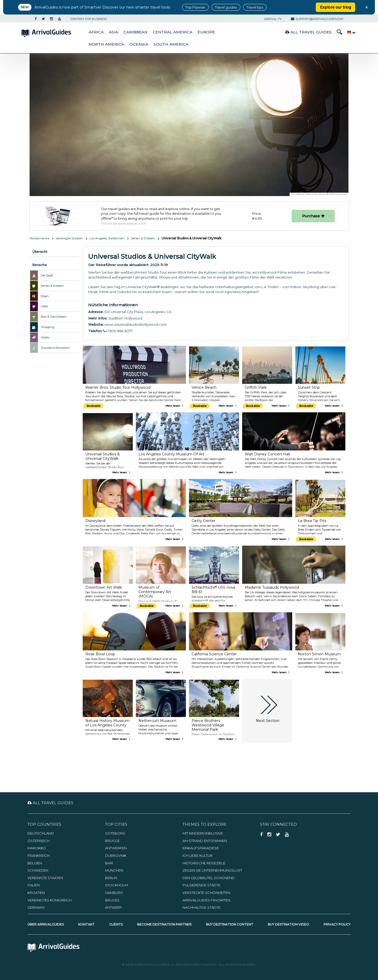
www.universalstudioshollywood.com (136, 324)
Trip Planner (195, 7)
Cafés (44, 306)
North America (106, 44)
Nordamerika (39, 238)
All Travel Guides (308, 32)
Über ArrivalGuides (46, 924)
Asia (114, 32)
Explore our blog (335, 7)
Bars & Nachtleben (54, 317)
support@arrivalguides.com (317, 19)
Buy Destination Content (230, 924)
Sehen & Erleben (143, 238)
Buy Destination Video (288, 924)
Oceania (139, 44)
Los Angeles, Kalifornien (107, 238)
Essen (45, 296)
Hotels (45, 337)
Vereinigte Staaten (69, 238)
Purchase (313, 216)
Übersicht (40, 252)
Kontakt (86, 924)
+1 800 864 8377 (118, 331)
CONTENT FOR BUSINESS (89, 19)
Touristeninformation (55, 348)
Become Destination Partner (164, 924)
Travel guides (226, 7)
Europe (206, 32)
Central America (173, 32)
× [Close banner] (367, 7)
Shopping (48, 327)
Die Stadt (47, 275)
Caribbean (135, 32)
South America (171, 44)
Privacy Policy (337, 924)
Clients (116, 924)
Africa (96, 32)
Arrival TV (273, 19)
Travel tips (255, 7)
